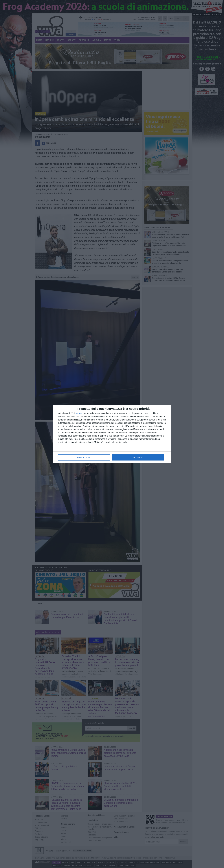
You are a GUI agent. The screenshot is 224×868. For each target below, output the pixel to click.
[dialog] (112, 434)
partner (79, 413)
